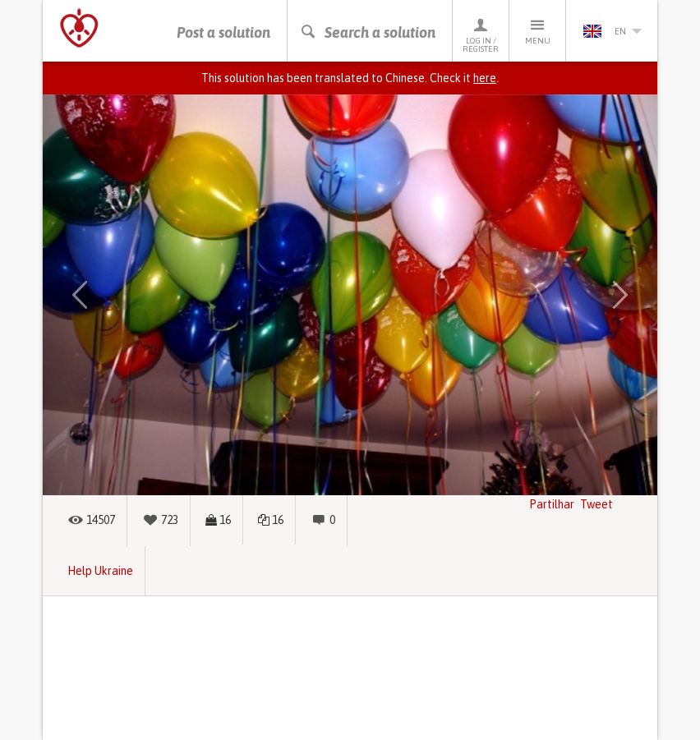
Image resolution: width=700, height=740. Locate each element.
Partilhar (552, 504)
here (485, 78)
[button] (80, 295)
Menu (537, 31)
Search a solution (368, 32)
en (612, 31)
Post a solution (223, 32)
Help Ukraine (100, 571)
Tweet (596, 504)
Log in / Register (481, 35)
